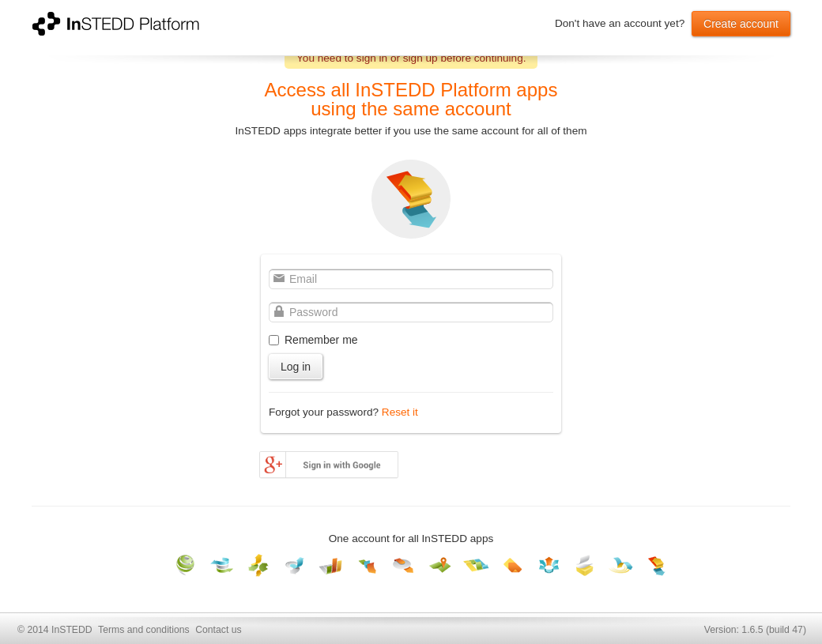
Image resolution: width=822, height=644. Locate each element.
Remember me (321, 340)
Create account (741, 24)
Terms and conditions (144, 630)
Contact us (218, 630)
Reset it (400, 412)
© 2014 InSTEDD (55, 630)
